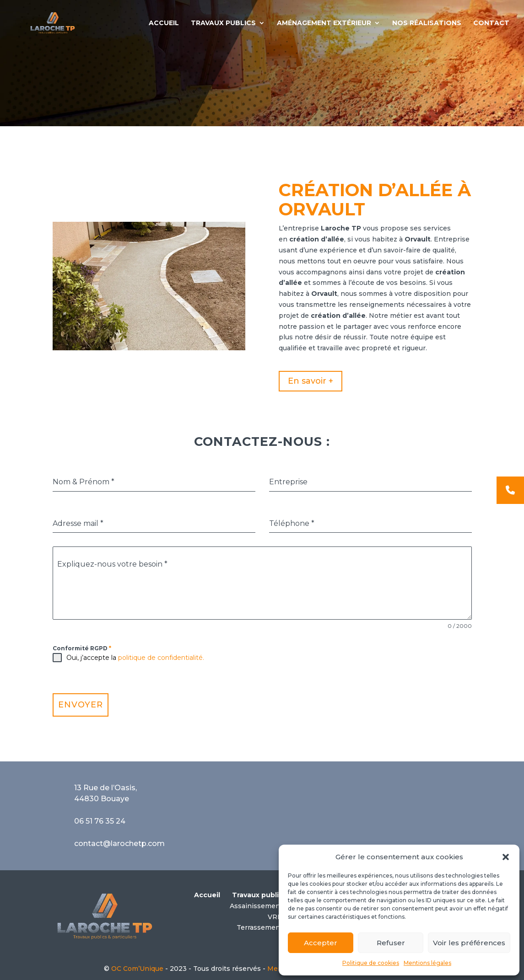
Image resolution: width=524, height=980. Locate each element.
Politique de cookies (371, 963)
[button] (506, 857)
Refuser (391, 943)
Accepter (321, 943)
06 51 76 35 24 (100, 821)
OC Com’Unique (137, 969)
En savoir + (311, 381)
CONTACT (491, 23)
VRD (275, 917)
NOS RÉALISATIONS (427, 23)
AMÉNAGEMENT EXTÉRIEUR (324, 23)
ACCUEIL (164, 23)
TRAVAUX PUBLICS (223, 23)
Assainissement (256, 906)
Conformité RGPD (82, 648)
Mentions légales (427, 963)
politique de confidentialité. (161, 658)
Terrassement (260, 927)
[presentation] (339, 662)
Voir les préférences (469, 943)
